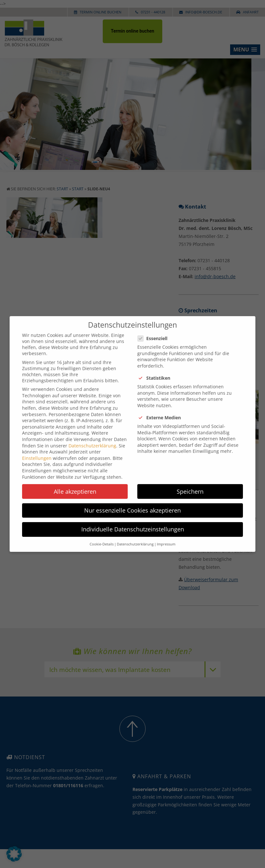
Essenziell (155, 332)
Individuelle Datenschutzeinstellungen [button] (133, 522)
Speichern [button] (190, 484)
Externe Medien (162, 411)
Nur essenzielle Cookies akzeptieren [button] (132, 503)
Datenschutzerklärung (92, 439)
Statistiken (157, 371)
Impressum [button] (166, 537)
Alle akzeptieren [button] (75, 484)
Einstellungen (37, 451)
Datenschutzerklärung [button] (135, 537)
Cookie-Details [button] (102, 537)
